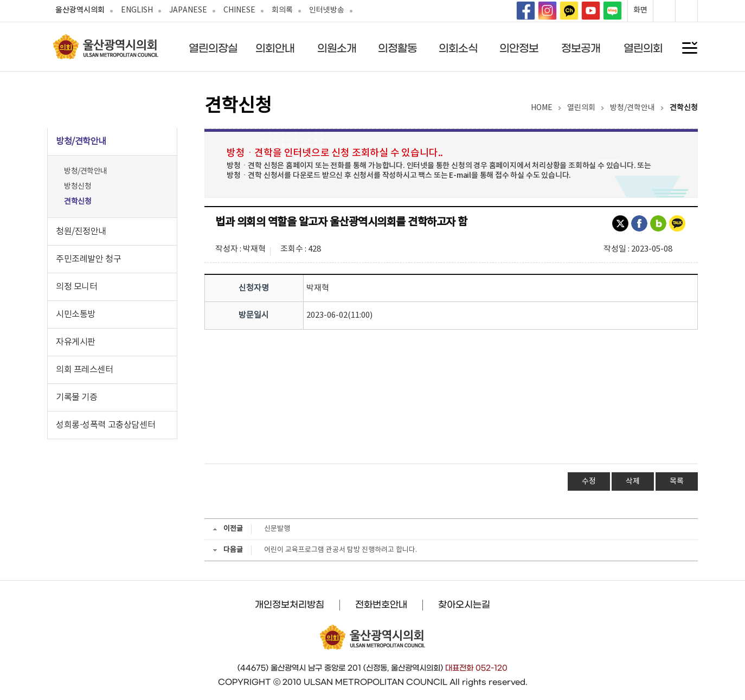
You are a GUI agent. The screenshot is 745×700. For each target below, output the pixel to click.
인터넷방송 (327, 10)
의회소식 (458, 48)
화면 (640, 10)
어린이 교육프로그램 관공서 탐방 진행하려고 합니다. (341, 550)
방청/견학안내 (86, 171)
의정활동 (397, 48)
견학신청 (78, 202)
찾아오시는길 (464, 605)
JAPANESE (188, 10)
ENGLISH (137, 10)
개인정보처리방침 (290, 605)
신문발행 (277, 529)
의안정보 (519, 48)
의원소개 (337, 48)
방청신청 (78, 187)
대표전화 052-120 (476, 668)
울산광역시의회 (80, 10)
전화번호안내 (381, 605)
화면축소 (686, 11)
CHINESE (239, 10)
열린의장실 (213, 48)
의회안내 (275, 48)
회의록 (282, 10)
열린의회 (643, 48)
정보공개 (581, 48)
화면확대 (664, 11)
